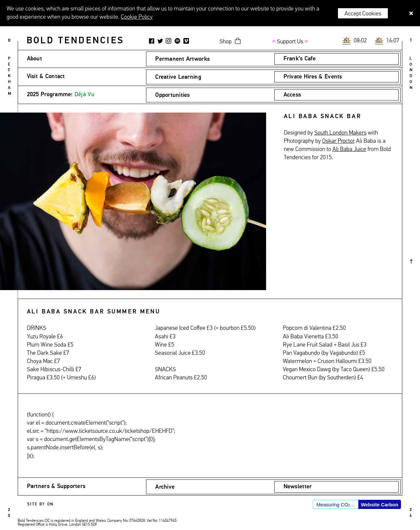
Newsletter (298, 487)
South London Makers (340, 133)
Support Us (290, 42)
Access (292, 95)
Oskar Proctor (338, 141)
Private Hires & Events (313, 77)
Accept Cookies (363, 14)
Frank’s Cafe (300, 59)
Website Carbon (380, 505)
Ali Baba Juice (349, 149)
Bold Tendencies (75, 41)
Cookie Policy (137, 17)
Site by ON (40, 504)
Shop (226, 42)
